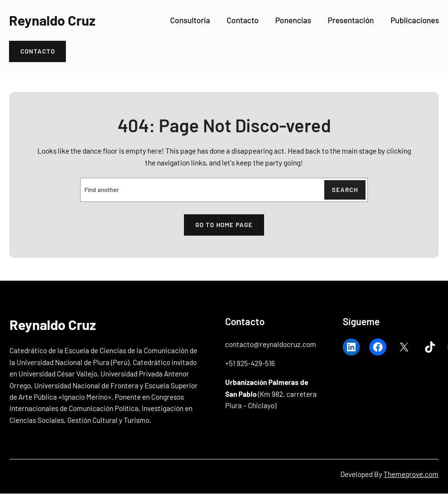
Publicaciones (415, 20)
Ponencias (293, 20)
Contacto (243, 20)
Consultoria (190, 20)
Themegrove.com (411, 474)
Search (345, 190)
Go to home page (224, 225)
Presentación (351, 20)
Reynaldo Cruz (52, 20)
